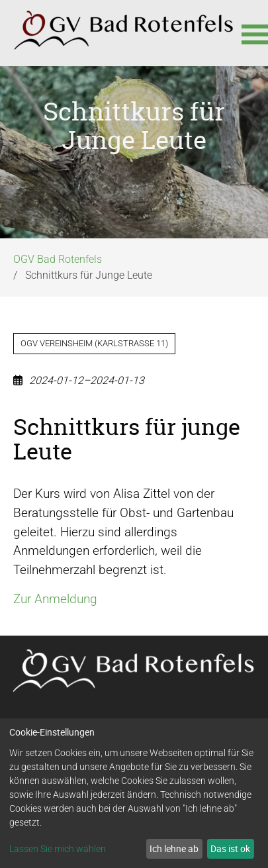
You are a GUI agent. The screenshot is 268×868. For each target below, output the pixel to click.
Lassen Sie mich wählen (58, 849)
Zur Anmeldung (55, 599)
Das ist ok (230, 848)
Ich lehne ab (174, 848)
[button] (248, 33)
